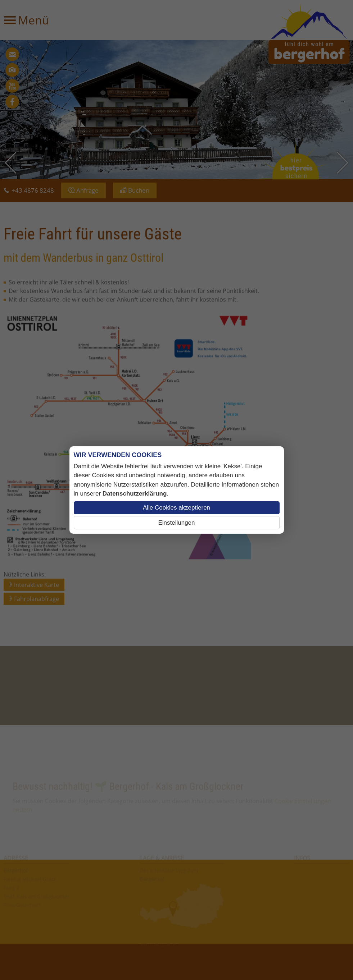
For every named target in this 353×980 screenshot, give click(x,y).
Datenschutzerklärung (135, 494)
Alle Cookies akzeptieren (176, 508)
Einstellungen (176, 523)
